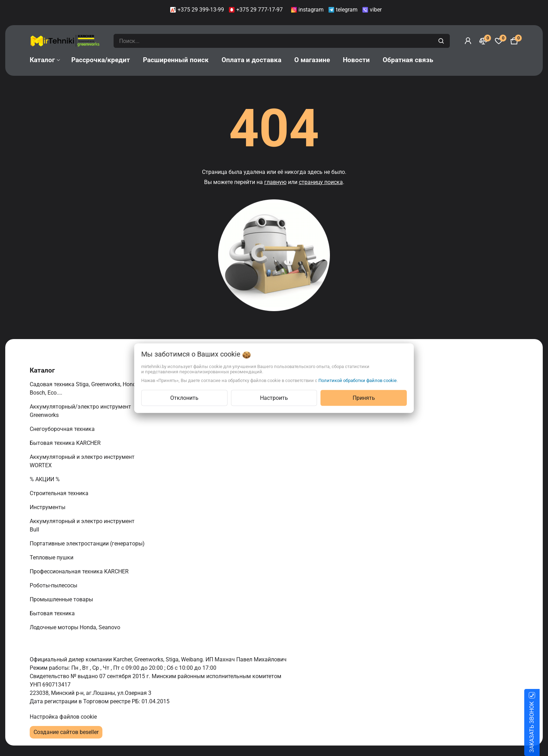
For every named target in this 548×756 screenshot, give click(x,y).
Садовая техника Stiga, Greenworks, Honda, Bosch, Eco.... (85, 388)
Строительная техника (60, 493)
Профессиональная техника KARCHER (80, 571)
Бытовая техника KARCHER (66, 443)
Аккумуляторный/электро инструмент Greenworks (80, 411)
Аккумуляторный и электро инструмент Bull (82, 525)
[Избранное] (499, 41)
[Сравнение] (483, 41)
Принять (364, 398)
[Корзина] (514, 41)
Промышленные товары (62, 599)
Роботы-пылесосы (54, 585)
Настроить (274, 398)
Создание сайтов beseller (66, 732)
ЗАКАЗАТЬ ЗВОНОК (540, 727)
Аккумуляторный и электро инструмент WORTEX (82, 461)
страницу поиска (321, 182)
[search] (442, 41)
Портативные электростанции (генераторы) (88, 544)
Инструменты (48, 507)
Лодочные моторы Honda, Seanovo (76, 627)
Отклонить (184, 398)
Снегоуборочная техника (63, 429)
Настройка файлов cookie (63, 717)
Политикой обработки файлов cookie (358, 380)
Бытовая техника (53, 613)
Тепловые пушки (52, 557)
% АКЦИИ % (45, 479)
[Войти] (468, 41)
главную (275, 182)
